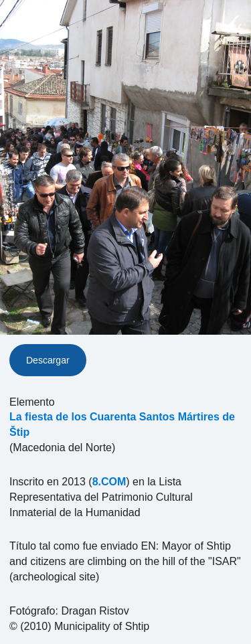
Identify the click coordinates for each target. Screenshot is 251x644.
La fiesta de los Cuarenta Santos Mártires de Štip (122, 424)
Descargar (48, 360)
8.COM (109, 482)
